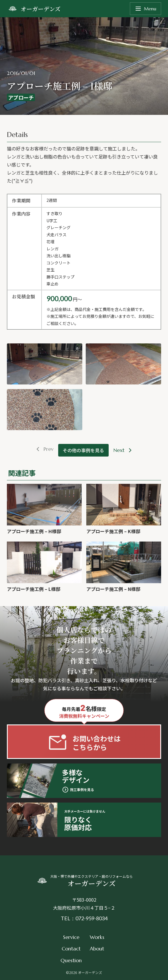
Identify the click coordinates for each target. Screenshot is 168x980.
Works (97, 937)
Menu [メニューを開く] (145, 9)
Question (71, 960)
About (97, 949)
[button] (45, 364)
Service (71, 937)
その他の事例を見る (83, 450)
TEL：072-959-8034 (84, 918)
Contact (71, 949)
